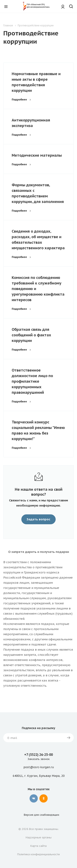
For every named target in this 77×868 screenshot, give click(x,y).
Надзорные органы (39, 837)
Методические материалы (37, 155)
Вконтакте (34, 798)
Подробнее (22, 100)
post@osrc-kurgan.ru (39, 767)
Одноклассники (44, 798)
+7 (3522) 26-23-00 (38, 755)
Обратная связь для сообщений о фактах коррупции (31, 335)
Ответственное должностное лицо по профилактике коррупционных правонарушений (32, 381)
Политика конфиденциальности (38, 854)
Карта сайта (38, 846)
